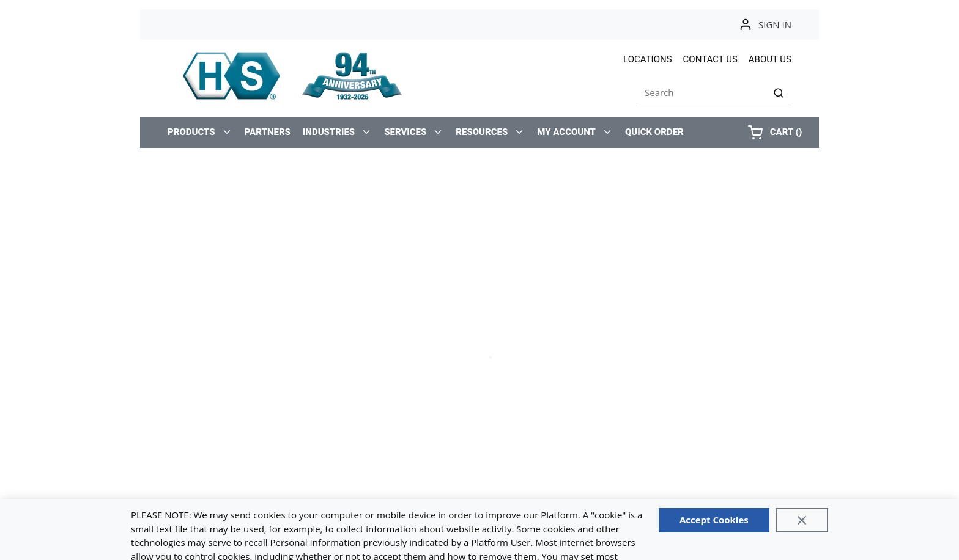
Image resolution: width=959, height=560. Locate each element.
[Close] (802, 520)
